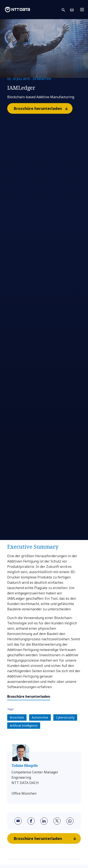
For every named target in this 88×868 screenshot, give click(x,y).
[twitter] (57, 821)
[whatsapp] (70, 821)
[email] (18, 821)
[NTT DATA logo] (17, 10)
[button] (66, 10)
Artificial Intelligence (24, 725)
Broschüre (17, 717)
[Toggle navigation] (83, 10)
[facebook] (31, 821)
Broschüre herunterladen (43, 108)
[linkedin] (44, 821)
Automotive (40, 717)
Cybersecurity (65, 717)
